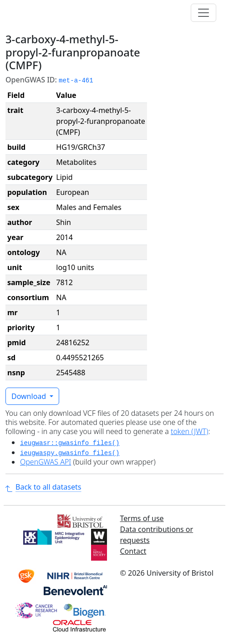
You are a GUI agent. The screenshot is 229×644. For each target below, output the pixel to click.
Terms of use (142, 518)
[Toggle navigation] (204, 13)
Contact (133, 551)
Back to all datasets (43, 487)
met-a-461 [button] (76, 81)
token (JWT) (190, 431)
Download (30, 396)
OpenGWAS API (46, 462)
